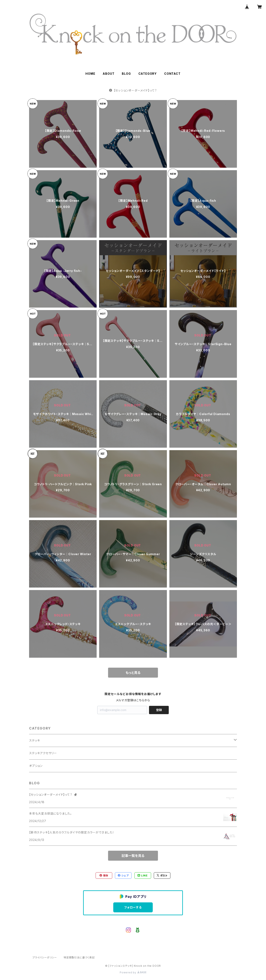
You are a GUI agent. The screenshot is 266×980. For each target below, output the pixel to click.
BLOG (126, 74)
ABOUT (108, 74)
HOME (90, 74)
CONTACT (172, 74)
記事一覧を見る (133, 856)
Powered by (133, 972)
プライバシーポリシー (45, 957)
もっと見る (133, 673)
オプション (36, 766)
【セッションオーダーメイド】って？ (133, 90)
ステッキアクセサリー (43, 753)
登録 (159, 710)
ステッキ (35, 740)
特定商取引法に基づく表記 (79, 957)
